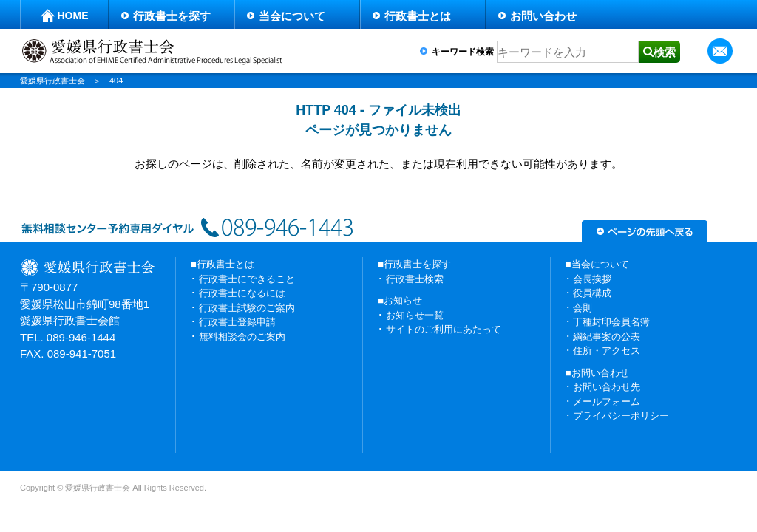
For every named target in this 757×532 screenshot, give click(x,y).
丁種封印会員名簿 (611, 322)
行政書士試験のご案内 (247, 308)
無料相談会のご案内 (242, 337)
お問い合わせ (543, 16)
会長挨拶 (592, 279)
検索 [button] (665, 52)
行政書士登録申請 (237, 322)
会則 (583, 308)
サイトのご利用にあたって (444, 329)
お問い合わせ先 (607, 387)
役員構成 (592, 293)
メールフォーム (607, 402)
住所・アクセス (607, 351)
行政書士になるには (242, 293)
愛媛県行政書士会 (52, 81)
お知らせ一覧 (415, 315)
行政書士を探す (172, 16)
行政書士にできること (247, 279)
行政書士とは (418, 16)
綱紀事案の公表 (607, 337)
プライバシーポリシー (621, 416)
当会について (292, 16)
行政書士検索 (415, 279)
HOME (73, 16)
